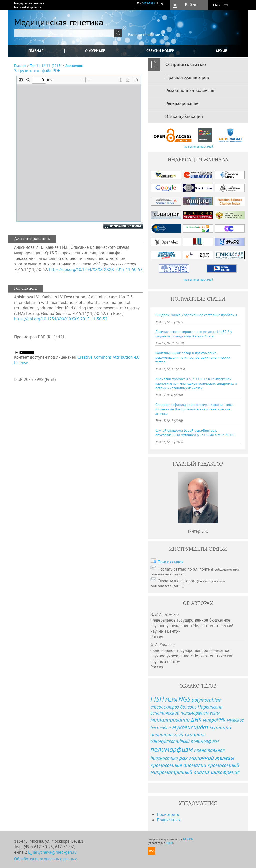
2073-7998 (148, 3)
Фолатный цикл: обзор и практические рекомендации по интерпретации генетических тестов (193, 357)
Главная (36, 51)
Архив (222, 51)
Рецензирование (182, 104)
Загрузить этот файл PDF (37, 71)
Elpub (169, 843)
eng (216, 5)
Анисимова (74, 66)
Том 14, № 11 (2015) (46, 66)
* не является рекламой (198, 146)
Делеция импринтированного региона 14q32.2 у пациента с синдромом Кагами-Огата (194, 334)
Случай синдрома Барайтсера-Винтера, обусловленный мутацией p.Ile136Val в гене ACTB (194, 433)
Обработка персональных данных (46, 859)
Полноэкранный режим (118, 226)
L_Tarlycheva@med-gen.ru (52, 852)
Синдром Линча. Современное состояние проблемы (196, 315)
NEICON (188, 839)
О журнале (95, 51)
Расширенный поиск (146, 34)
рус (226, 5)
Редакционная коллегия (190, 91)
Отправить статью (186, 65)
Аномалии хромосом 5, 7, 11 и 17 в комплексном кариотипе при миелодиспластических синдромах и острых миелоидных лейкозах (196, 383)
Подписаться (169, 820)
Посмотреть (168, 814)
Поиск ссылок (171, 562)
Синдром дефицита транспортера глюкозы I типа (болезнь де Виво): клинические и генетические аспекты (194, 409)
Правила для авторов (187, 78)
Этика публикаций (184, 117)
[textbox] (64, 33)
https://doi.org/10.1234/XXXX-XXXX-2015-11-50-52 (96, 269)
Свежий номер (160, 51)
